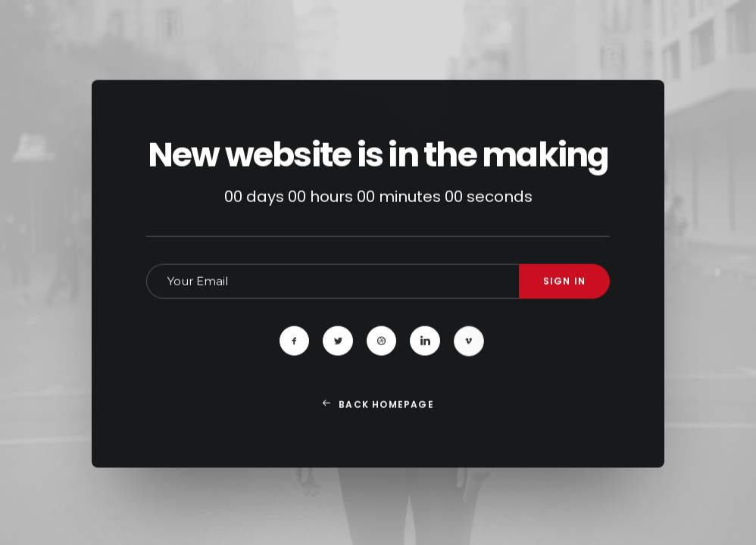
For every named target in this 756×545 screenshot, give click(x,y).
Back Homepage (378, 429)
